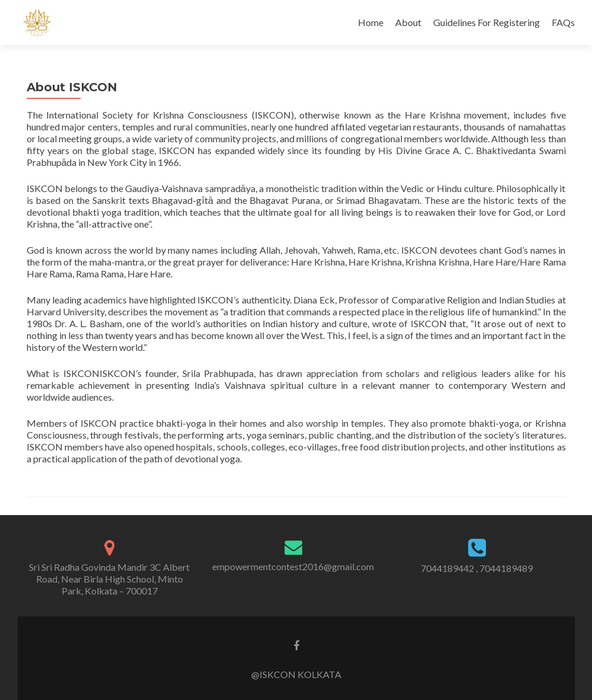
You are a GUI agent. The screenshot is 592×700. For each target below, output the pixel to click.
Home (371, 22)
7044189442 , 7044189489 (477, 568)
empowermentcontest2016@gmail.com (293, 566)
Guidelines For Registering (487, 22)
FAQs (563, 22)
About (408, 22)
